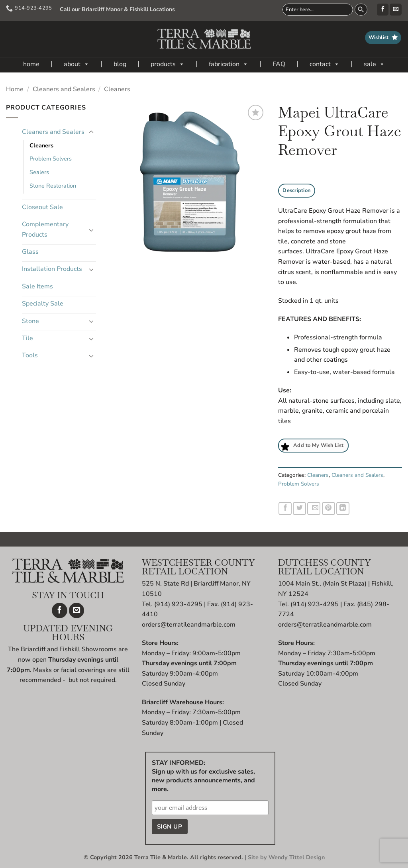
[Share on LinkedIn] (343, 508)
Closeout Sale (42, 207)
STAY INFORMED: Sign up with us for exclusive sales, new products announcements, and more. (203, 776)
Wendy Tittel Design (297, 857)
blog (120, 64)
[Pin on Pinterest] (329, 508)
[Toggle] (91, 132)
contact (325, 64)
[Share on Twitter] (299, 508)
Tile (27, 338)
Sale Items (37, 286)
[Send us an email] (395, 10)
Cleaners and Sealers (64, 89)
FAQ (279, 64)
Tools (30, 355)
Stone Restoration (53, 186)
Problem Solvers (51, 159)
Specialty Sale (43, 304)
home (31, 64)
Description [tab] (296, 190)
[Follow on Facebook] (383, 10)
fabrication (229, 64)
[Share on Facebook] (285, 508)
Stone (30, 321)
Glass (30, 252)
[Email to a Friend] (314, 508)
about (76, 64)
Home (15, 89)
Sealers (39, 172)
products (168, 64)
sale (374, 64)
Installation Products (52, 269)
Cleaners (117, 89)
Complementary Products (45, 229)
